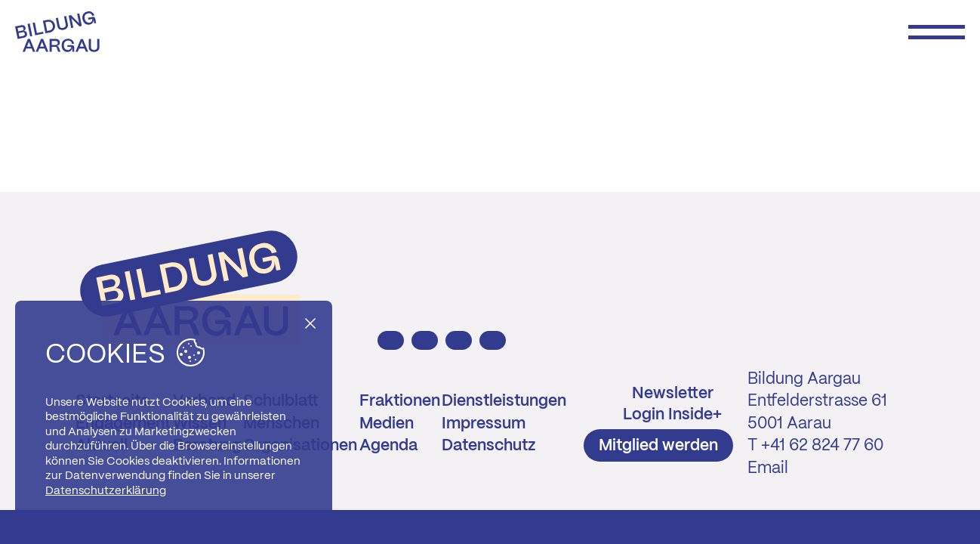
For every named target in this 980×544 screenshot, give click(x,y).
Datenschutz (488, 446)
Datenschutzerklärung (106, 491)
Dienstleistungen (504, 401)
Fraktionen (400, 401)
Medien (387, 424)
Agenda (388, 446)
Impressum (484, 424)
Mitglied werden (658, 446)
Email (768, 468)
